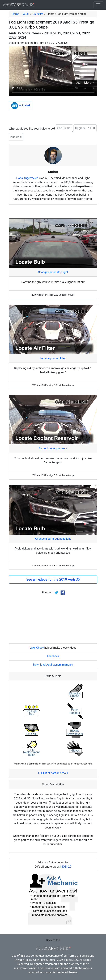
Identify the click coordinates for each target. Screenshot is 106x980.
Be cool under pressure (53, 448)
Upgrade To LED (85, 128)
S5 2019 (38, 14)
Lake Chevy (37, 648)
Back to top (53, 940)
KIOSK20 (66, 867)
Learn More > (85, 83)
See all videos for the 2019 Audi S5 (53, 579)
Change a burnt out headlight (53, 539)
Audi (26, 14)
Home (16, 14)
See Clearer (64, 128)
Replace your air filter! (53, 358)
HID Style (16, 137)
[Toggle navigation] (98, 5)
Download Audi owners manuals (53, 665)
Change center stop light (53, 272)
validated (21, 106)
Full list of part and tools (53, 773)
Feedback (53, 656)
